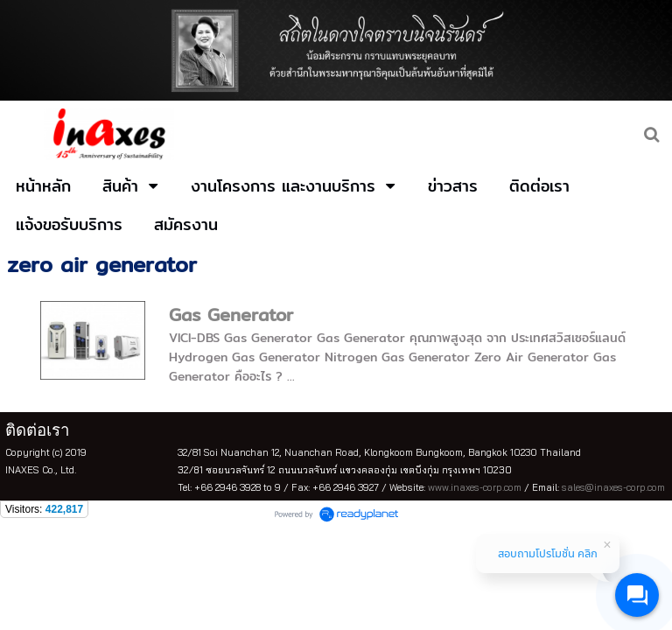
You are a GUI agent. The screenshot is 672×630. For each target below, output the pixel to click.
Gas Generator (231, 315)
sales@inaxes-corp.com (613, 487)
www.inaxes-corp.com (475, 487)
